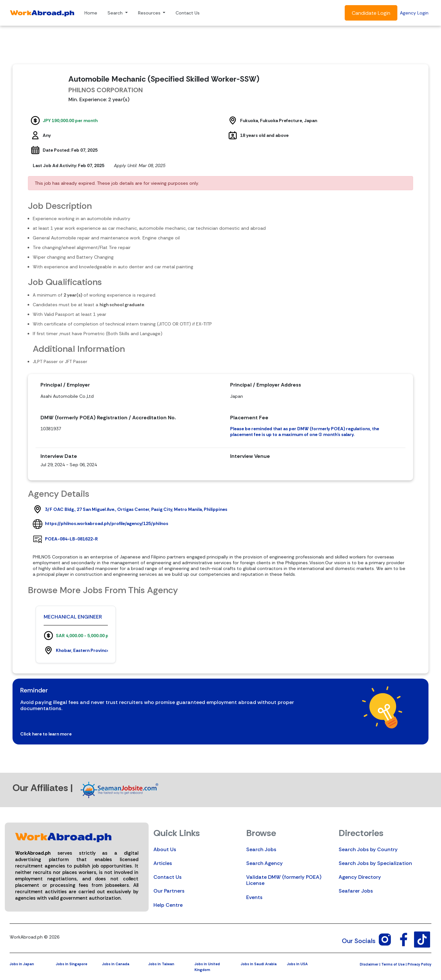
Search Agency (264, 863)
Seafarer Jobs (356, 891)
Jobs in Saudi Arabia (259, 964)
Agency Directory (360, 877)
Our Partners (169, 891)
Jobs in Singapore (72, 964)
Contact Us (188, 13)
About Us (165, 849)
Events (254, 897)
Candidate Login (371, 13)
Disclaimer (369, 964)
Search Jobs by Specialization (375, 863)
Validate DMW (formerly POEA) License (284, 880)
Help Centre (168, 905)
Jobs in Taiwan (161, 964)
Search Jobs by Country (368, 849)
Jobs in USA (297, 964)
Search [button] (116, 13)
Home (91, 13)
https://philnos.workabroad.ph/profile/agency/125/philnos (107, 523)
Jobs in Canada (116, 964)
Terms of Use (393, 964)
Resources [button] (150, 13)
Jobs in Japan (22, 964)
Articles (163, 863)
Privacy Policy (419, 964)
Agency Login (414, 13)
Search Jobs (261, 849)
